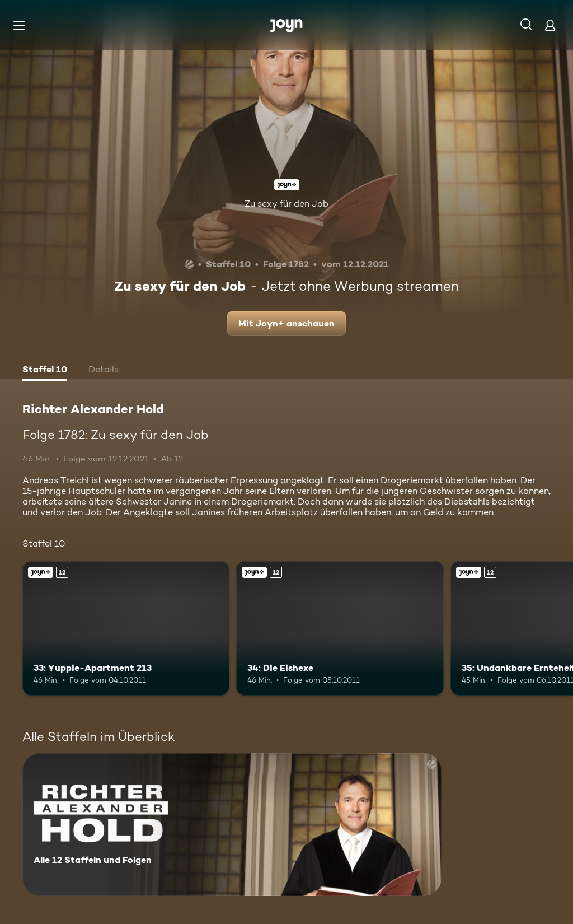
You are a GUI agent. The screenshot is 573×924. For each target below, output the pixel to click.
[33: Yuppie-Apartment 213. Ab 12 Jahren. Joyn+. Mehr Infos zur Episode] (126, 629)
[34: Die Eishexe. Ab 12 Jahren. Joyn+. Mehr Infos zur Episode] (340, 629)
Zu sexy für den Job (286, 204)
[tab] (45, 371)
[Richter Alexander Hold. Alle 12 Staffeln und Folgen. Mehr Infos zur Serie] (232, 825)
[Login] (550, 25)
